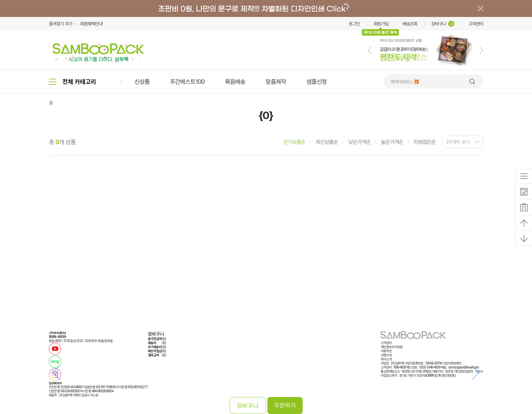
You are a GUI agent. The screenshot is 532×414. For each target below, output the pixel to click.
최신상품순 (327, 142)
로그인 (354, 24)
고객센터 (476, 24)
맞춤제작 (276, 82)
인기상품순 (294, 142)
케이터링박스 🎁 (405, 82)
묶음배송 (235, 82)
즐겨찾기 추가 (61, 24)
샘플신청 (317, 82)
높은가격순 (392, 142)
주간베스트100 (187, 82)
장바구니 (443, 24)
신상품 (142, 82)
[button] (370, 50)
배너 (266, 8)
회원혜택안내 (91, 24)
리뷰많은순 (425, 142)
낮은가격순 (359, 142)
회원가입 (381, 24)
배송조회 (410, 24)
